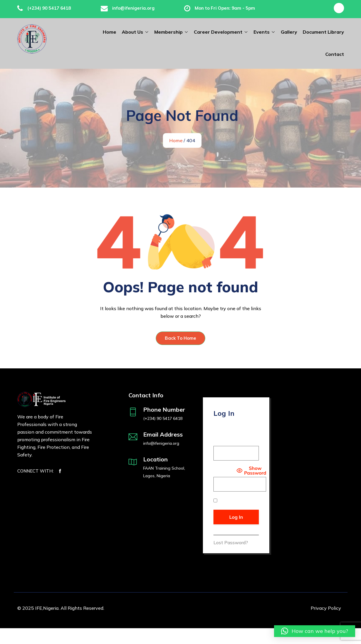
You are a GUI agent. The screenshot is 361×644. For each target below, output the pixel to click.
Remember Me (232, 500)
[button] (315, 631)
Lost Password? (231, 542)
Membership (168, 32)
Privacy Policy (326, 608)
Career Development (218, 32)
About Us (132, 32)
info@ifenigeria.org (133, 8)
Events (262, 32)
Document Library (323, 32)
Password (224, 470)
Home (110, 32)
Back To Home (180, 338)
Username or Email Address (234, 436)
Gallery (289, 32)
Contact (335, 54)
